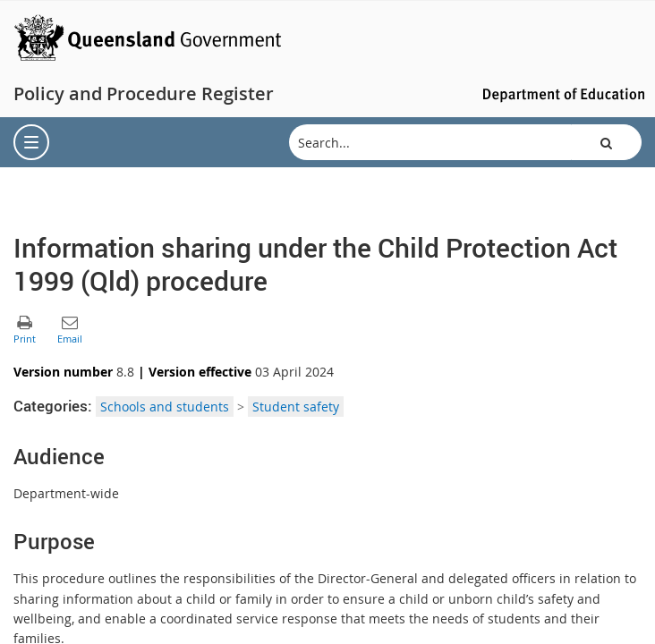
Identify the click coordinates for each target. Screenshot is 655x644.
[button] (606, 142)
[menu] (31, 142)
